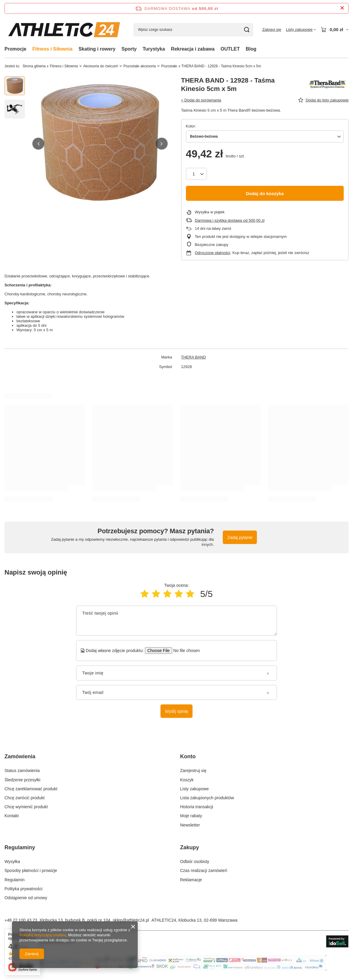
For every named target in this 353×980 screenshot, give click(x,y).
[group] (100, 144)
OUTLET (230, 49)
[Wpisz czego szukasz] (193, 30)
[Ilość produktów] (196, 174)
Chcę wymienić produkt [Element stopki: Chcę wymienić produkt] (26, 807)
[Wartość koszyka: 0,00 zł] (335, 30)
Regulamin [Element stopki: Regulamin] (15, 880)
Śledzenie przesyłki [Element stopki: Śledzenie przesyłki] (22, 780)
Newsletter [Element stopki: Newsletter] (190, 825)
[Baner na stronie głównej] (177, 969)
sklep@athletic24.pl (131, 920)
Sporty (129, 49)
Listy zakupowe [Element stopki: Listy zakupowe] (195, 789)
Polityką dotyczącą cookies (43, 935)
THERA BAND (194, 357)
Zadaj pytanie (240, 537)
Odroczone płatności (213, 253)
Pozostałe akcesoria (140, 66)
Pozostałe (169, 66)
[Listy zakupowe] (301, 30)
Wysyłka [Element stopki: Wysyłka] (12, 862)
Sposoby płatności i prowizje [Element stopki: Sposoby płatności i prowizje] (31, 870)
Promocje (15, 49)
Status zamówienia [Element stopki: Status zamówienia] (22, 771)
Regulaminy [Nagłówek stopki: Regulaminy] (20, 847)
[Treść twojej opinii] (176, 621)
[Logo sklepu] (65, 30)
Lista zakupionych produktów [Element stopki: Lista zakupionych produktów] (207, 798)
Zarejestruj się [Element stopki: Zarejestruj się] (193, 771)
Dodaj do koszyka (265, 193)
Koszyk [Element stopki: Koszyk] (187, 780)
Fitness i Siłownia (52, 49)
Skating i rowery (97, 49)
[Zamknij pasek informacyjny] (342, 8)
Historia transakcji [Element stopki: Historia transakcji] (197, 807)
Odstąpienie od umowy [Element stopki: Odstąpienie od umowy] (26, 898)
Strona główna (34, 66)
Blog (251, 49)
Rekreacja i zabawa (193, 49)
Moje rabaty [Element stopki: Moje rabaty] (191, 816)
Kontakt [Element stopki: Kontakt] (12, 816)
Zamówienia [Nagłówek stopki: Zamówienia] (20, 756)
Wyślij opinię (177, 711)
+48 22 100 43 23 (21, 920)
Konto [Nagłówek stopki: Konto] (188, 756)
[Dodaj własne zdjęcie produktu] (185, 651)
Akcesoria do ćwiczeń (101, 66)
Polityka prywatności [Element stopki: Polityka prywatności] (24, 889)
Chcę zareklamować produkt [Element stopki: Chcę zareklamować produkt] (31, 789)
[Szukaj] (247, 30)
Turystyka (154, 49)
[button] (38, 144)
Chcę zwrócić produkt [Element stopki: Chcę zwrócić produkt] (25, 798)
